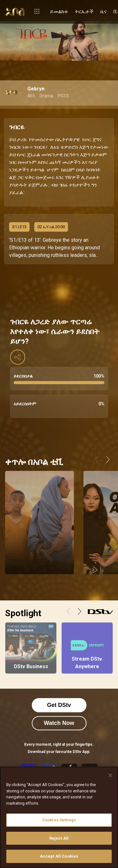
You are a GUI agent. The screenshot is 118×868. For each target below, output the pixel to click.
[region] (59, 817)
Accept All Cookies (59, 856)
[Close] (110, 775)
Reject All (59, 838)
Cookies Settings (59, 820)
